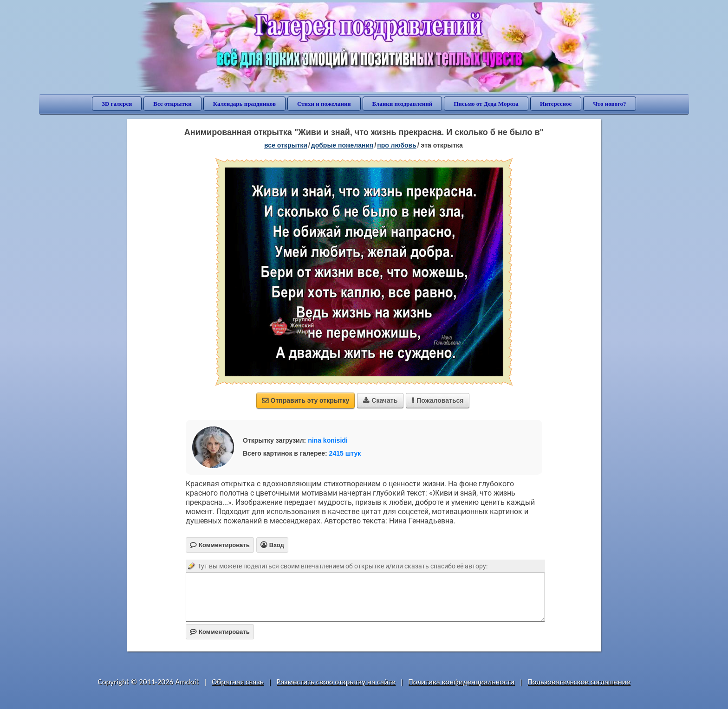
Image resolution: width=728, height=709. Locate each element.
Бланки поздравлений (403, 104)
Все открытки (172, 104)
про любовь (397, 145)
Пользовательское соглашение (579, 682)
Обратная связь (238, 682)
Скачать (380, 400)
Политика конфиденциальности (461, 682)
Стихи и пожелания (324, 104)
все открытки (286, 145)
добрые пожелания (342, 145)
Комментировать (220, 632)
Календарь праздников (244, 104)
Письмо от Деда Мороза (486, 104)
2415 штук (345, 453)
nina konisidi (328, 440)
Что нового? (609, 104)
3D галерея (117, 104)
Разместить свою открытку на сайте (336, 682)
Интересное (556, 104)
